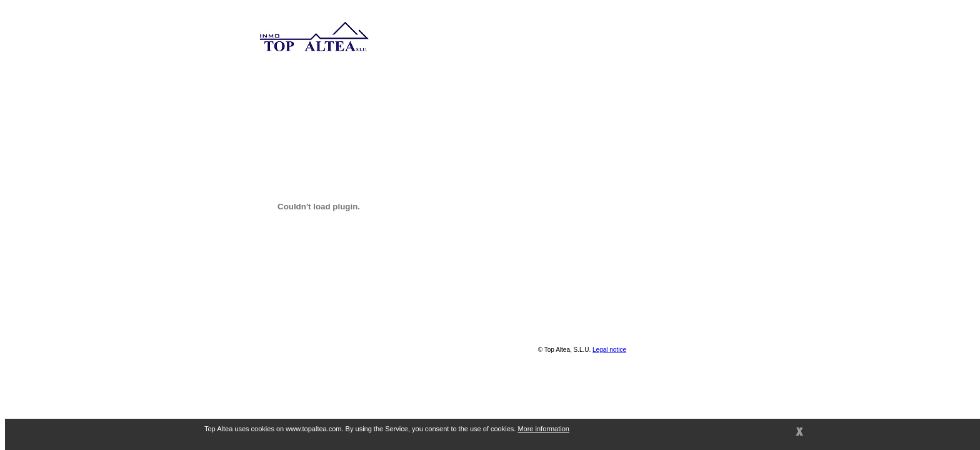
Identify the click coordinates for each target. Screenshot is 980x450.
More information (543, 429)
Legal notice (609, 350)
